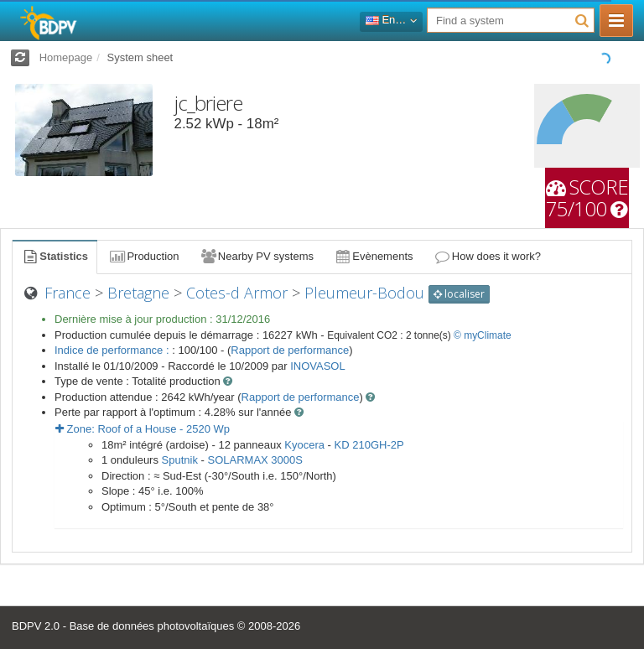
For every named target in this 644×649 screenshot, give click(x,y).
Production (143, 256)
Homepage (66, 57)
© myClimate (483, 335)
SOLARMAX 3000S (255, 460)
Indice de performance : (113, 350)
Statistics (55, 256)
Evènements (374, 256)
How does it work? (488, 256)
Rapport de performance (290, 350)
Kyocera (304, 445)
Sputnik (180, 460)
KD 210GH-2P (369, 445)
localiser (459, 294)
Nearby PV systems (257, 256)
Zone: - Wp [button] (143, 429)
